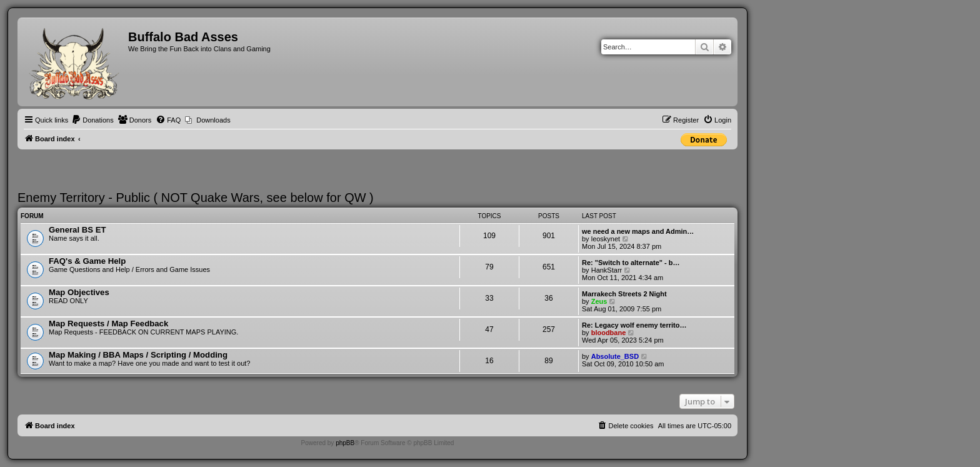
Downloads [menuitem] (213, 120)
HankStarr (607, 270)
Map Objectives (79, 292)
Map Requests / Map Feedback (108, 324)
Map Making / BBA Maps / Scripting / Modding (138, 355)
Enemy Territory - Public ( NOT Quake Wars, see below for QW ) (196, 198)
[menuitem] (92, 120)
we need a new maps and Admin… (638, 231)
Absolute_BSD (615, 356)
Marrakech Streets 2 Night (624, 294)
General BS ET (77, 230)
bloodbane (609, 333)
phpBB (345, 443)
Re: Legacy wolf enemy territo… (634, 325)
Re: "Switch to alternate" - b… (631, 263)
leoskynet (606, 239)
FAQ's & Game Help (87, 261)
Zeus (599, 301)
